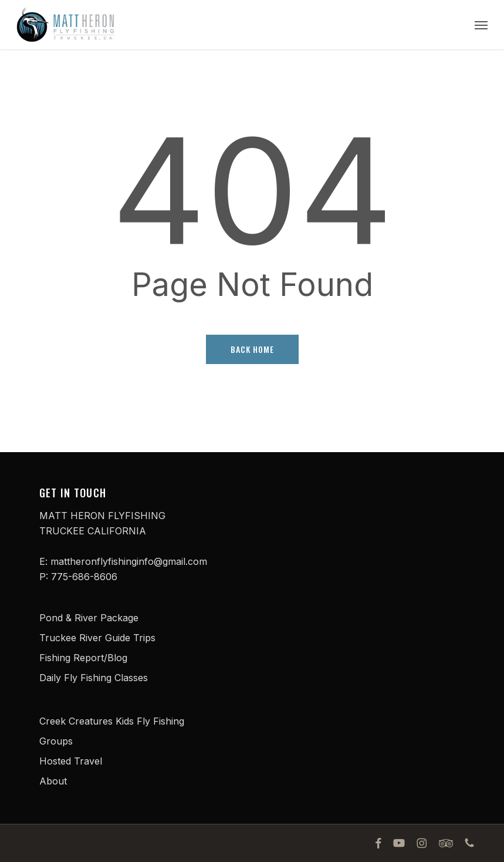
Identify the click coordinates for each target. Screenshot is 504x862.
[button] (481, 25)
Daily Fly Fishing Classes (94, 678)
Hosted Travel (71, 761)
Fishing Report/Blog (83, 658)
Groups (56, 741)
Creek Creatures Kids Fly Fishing (112, 721)
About (53, 781)
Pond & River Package (89, 618)
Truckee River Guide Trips (97, 638)
